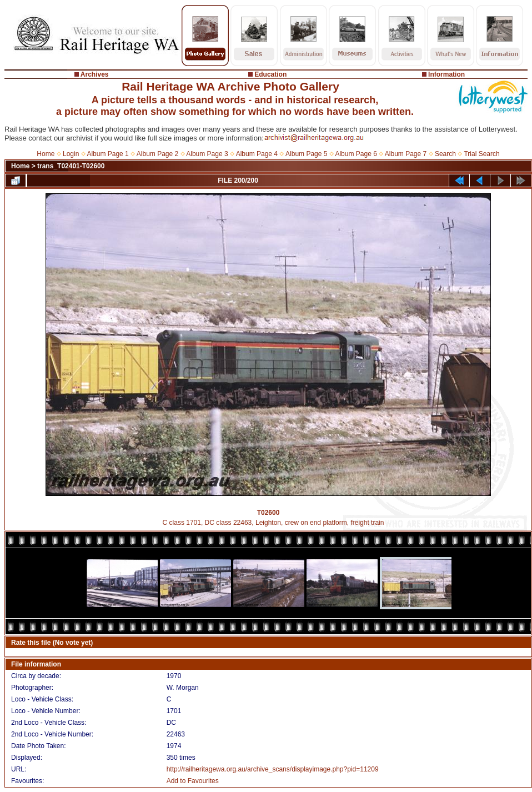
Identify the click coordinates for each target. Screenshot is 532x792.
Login (71, 154)
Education (270, 74)
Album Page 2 (157, 154)
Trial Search (481, 154)
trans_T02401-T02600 (71, 166)
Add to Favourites (193, 781)
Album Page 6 (356, 154)
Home (46, 154)
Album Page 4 (257, 154)
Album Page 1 (107, 154)
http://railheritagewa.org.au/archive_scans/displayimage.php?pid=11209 (273, 769)
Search (445, 154)
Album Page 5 (306, 154)
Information (446, 74)
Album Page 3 (207, 154)
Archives (95, 74)
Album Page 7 (406, 154)
